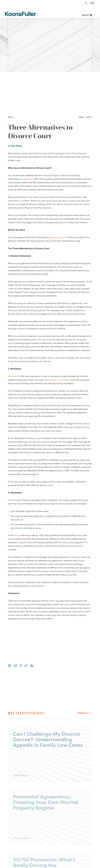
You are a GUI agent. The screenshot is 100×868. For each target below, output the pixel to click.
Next (89, 117)
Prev (81, 117)
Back (11, 117)
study (30, 179)
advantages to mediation (57, 380)
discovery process (59, 237)
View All (84, 713)
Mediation (13, 376)
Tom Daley (17, 146)
